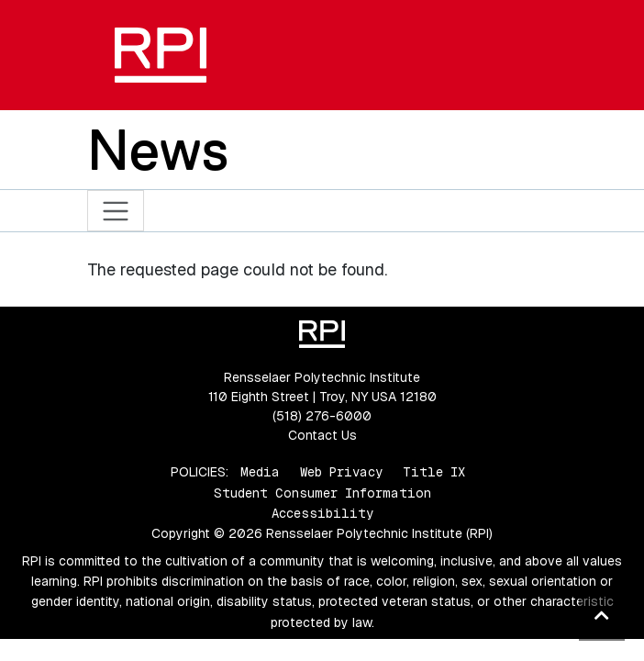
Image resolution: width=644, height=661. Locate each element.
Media (260, 472)
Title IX (434, 472)
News (158, 150)
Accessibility (322, 513)
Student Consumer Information (322, 493)
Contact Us (322, 435)
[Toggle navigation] (116, 211)
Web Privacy (341, 472)
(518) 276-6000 (322, 416)
